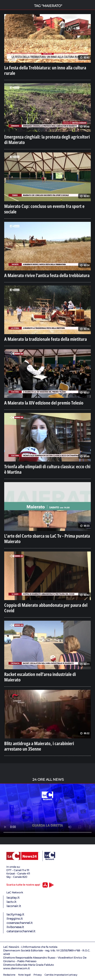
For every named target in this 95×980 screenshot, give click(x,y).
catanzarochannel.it (21, 931)
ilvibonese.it (15, 927)
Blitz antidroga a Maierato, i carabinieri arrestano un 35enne (39, 746)
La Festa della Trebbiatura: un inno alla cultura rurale (45, 70)
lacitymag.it (15, 914)
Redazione (9, 975)
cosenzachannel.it (20, 923)
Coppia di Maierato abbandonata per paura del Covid (46, 608)
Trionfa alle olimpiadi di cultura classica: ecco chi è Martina (47, 469)
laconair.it (14, 906)
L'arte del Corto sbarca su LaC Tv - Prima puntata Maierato (47, 538)
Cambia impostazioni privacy (61, 975)
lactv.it (11, 902)
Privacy (38, 975)
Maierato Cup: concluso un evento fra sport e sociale (44, 209)
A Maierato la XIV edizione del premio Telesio (44, 403)
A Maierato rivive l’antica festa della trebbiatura (47, 275)
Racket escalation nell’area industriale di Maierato (40, 677)
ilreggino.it (15, 919)
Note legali (24, 975)
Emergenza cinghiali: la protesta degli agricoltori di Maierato (47, 139)
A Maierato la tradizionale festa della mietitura (45, 339)
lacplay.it (13, 898)
